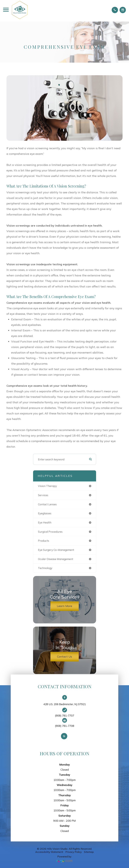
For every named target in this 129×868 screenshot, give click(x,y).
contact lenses (47, 504)
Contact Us (64, 657)
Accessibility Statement (49, 852)
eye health (45, 522)
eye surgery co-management (56, 550)
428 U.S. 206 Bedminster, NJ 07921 (65, 704)
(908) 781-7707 (65, 716)
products (44, 541)
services (43, 495)
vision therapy (47, 486)
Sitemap (89, 852)
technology (45, 568)
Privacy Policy (74, 852)
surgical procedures (50, 532)
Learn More (64, 606)
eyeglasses (45, 513)
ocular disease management (56, 559)
